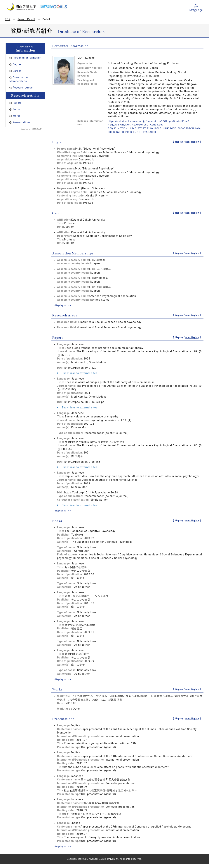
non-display (192, 142)
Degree (17, 64)
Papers (17, 103)
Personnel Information (27, 58)
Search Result (26, 19)
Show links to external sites (77, 373)
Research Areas (23, 88)
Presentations (21, 122)
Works (16, 116)
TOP (8, 19)
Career (17, 71)
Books (16, 109)
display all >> (63, 305)
